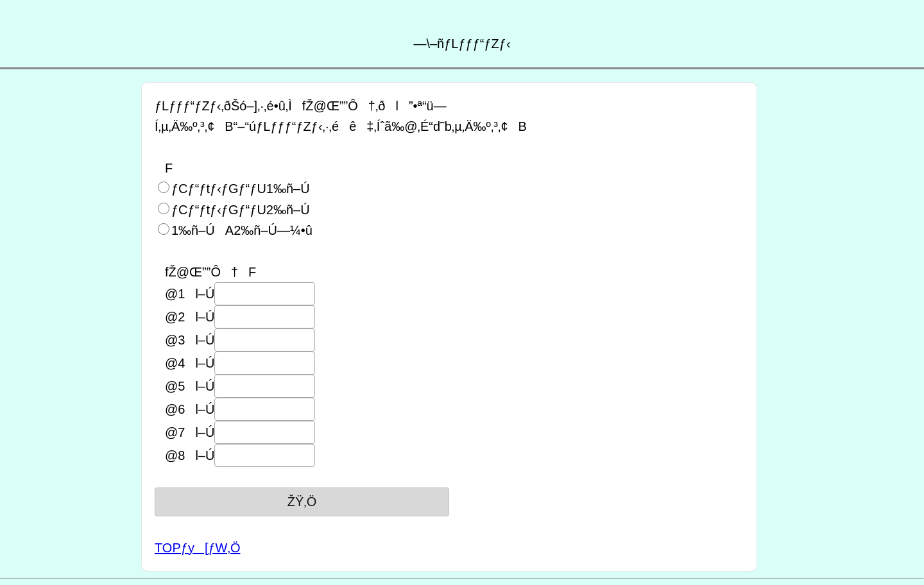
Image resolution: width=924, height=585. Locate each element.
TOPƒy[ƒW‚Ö (197, 548)
